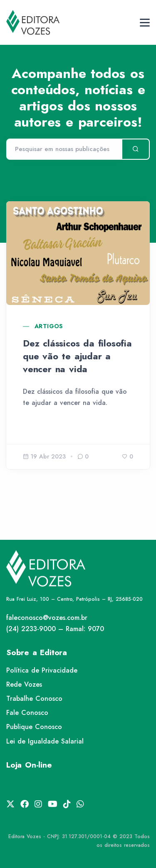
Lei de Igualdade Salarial (45, 741)
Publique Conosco (34, 727)
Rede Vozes (24, 684)
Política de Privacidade (42, 670)
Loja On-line (29, 765)
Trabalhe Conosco (34, 699)
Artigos (49, 326)
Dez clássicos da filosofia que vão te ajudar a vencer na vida (77, 356)
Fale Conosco (27, 713)
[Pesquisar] (64, 149)
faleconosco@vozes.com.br (47, 618)
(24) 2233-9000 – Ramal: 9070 (55, 629)
